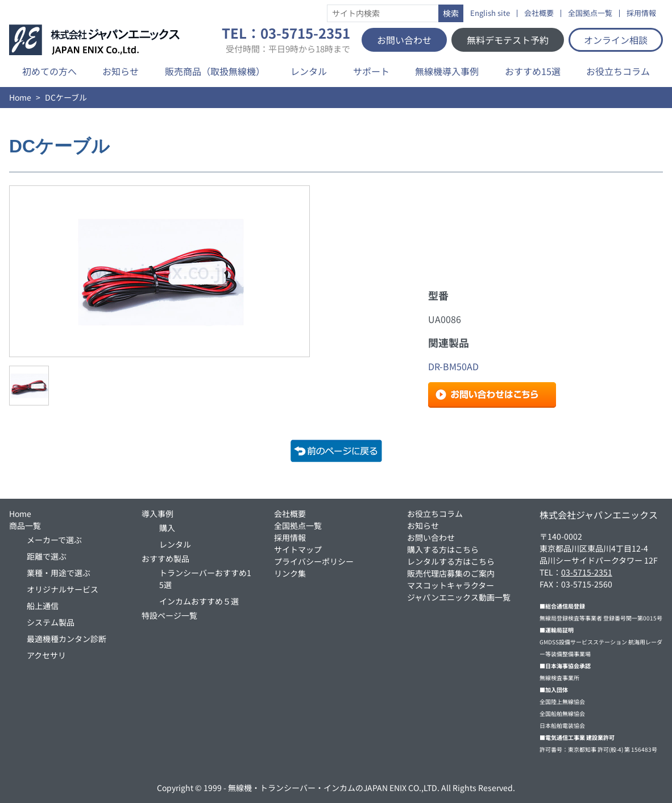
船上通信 (43, 606)
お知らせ (121, 71)
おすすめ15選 (533, 71)
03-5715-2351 (587, 572)
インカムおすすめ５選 (199, 601)
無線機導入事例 (447, 71)
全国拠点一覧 (590, 13)
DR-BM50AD (453, 366)
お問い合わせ (404, 40)
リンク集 (290, 573)
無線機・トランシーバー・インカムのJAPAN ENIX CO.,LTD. (334, 788)
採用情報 (641, 13)
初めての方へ (49, 71)
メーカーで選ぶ (54, 540)
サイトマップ (298, 549)
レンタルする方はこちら (451, 561)
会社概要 (539, 13)
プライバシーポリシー (314, 561)
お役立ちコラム (618, 71)
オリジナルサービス (63, 589)
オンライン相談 (616, 40)
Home (20, 97)
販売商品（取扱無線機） (215, 71)
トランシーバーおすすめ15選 (205, 579)
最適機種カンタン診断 (67, 639)
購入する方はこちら (443, 549)
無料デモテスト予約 (508, 40)
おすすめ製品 (165, 558)
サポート (371, 71)
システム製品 (51, 622)
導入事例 (157, 514)
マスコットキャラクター (451, 585)
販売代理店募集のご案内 (451, 573)
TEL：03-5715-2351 (286, 40)
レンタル (309, 71)
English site (490, 13)
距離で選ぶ (47, 556)
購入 (167, 528)
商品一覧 (25, 525)
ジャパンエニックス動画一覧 (459, 597)
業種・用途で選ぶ (59, 573)
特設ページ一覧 (169, 615)
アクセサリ (46, 655)
